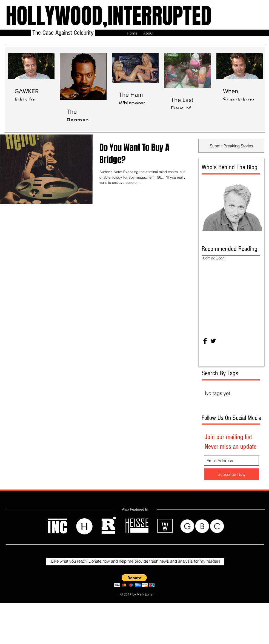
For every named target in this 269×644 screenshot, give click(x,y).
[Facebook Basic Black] (205, 341)
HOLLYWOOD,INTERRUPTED (109, 16)
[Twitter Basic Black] (213, 341)
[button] (134, 581)
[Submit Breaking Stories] (231, 146)
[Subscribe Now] (231, 474)
